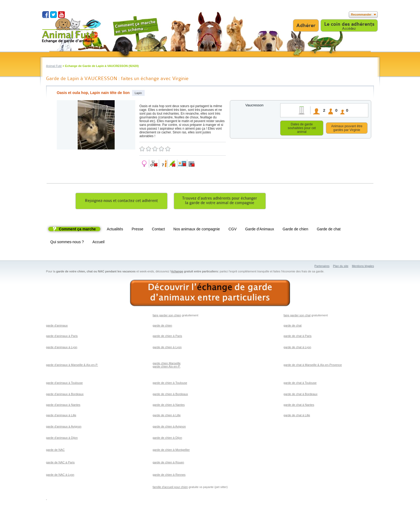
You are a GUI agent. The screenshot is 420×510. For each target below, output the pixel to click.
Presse (138, 230)
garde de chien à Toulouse (170, 384)
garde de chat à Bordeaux (301, 395)
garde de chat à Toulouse (300, 384)
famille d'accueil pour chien (170, 488)
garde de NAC (55, 451)
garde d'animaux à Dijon (62, 438)
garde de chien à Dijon (167, 438)
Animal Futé (54, 66)
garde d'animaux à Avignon (64, 427)
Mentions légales (363, 267)
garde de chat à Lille (297, 416)
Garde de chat (329, 230)
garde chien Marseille (167, 364)
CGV (232, 230)
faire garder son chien (167, 316)
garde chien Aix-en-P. (167, 367)
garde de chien (162, 326)
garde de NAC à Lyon (60, 475)
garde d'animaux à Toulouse (64, 384)
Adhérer (306, 25)
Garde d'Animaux (260, 230)
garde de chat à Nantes (299, 406)
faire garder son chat (297, 316)
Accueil (98, 243)
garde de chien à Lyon (167, 348)
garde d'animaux (57, 326)
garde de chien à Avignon (169, 427)
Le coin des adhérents (349, 24)
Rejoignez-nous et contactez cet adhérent (121, 202)
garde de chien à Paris (167, 337)
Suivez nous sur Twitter (53, 15)
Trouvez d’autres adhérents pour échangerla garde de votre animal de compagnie (220, 201)
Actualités (115, 230)
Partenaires (322, 267)
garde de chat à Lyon (297, 348)
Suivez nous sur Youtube (61, 15)
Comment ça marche (77, 230)
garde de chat (293, 326)
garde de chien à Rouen (168, 463)
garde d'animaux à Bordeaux (65, 395)
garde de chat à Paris (298, 337)
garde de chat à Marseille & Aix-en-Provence (313, 366)
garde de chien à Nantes (169, 406)
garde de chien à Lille (167, 416)
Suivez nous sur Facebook (45, 15)
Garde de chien (295, 230)
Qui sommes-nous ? (67, 243)
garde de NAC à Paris (60, 463)
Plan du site (341, 267)
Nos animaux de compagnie (197, 230)
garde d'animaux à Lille (61, 416)
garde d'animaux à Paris (62, 337)
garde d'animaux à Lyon (62, 348)
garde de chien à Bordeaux (170, 395)
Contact (158, 230)
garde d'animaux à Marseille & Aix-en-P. (72, 366)
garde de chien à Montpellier (171, 451)
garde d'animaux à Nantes (63, 406)
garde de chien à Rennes (169, 475)
